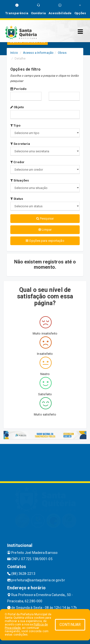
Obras (62, 53)
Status (17, 199)
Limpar (45, 230)
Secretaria (20, 144)
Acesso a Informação (38, 53)
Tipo (15, 125)
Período (18, 89)
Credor (17, 162)
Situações (20, 180)
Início (14, 53)
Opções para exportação (45, 241)
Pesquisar (45, 218)
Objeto (17, 107)
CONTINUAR (70, 625)
